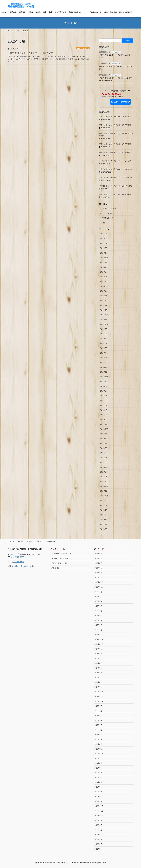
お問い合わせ (51, 542)
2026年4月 (104, 238)
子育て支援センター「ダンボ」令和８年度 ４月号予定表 (115, 79)
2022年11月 (104, 434)
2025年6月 (104, 286)
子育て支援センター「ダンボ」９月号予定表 (115, 194)
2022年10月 (104, 439)
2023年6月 (104, 400)
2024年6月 (104, 343)
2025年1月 (104, 310)
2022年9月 (104, 443)
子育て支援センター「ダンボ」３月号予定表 (115, 144)
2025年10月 (104, 267)
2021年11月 (104, 491)
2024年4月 (104, 353)
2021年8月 (104, 505)
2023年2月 (104, 420)
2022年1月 (104, 481)
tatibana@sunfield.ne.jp (24, 566)
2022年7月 (104, 453)
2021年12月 (104, 486)
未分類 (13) (55, 568)
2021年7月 (104, 510)
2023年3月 (104, 415)
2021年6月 (104, 515)
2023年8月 (104, 391)
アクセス (40, 542)
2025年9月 (104, 272)
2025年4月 (104, 296)
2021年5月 (104, 520)
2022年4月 (104, 467)
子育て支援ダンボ (83, 48)
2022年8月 (104, 448)
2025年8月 (104, 277)
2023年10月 (104, 381)
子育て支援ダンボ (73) (59, 563)
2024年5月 (104, 348)
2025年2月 (104, 305)
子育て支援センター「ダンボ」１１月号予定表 (116, 178)
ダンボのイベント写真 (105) (61, 554)
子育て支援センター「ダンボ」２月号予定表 (115, 152)
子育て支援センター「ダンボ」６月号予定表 (30, 53)
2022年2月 (104, 477)
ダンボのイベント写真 (108, 208)
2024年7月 (104, 339)
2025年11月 (104, 262)
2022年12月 (104, 429)
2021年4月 (104, 524)
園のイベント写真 (106, 213)
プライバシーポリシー (25, 542)
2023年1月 (104, 424)
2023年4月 (104, 410)
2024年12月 (104, 315)
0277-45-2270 (18, 562)
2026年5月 (104, 234)
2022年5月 (104, 462)
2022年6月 (104, 458)
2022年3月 (104, 472)
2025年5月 (104, 291)
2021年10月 (104, 496)
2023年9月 (104, 386)
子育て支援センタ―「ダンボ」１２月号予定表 (116, 169)
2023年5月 (104, 405)
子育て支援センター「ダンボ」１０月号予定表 (116, 186)
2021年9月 (104, 500)
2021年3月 (104, 529)
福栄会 (12, 542)
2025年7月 (104, 281)
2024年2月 (104, 362)
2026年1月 (104, 253)
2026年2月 (104, 248)
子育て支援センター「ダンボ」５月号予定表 (115, 68)
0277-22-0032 (18, 557)
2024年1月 (104, 367)
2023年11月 (104, 377)
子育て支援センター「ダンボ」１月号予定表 (115, 161)
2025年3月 (104, 300)
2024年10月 (104, 324)
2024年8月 (104, 334)
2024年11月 (104, 320)
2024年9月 (104, 329)
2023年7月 (104, 396)
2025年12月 (104, 258)
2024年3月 (104, 358)
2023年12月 (104, 372)
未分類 (102, 223)
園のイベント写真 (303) (60, 558)
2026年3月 (104, 243)
